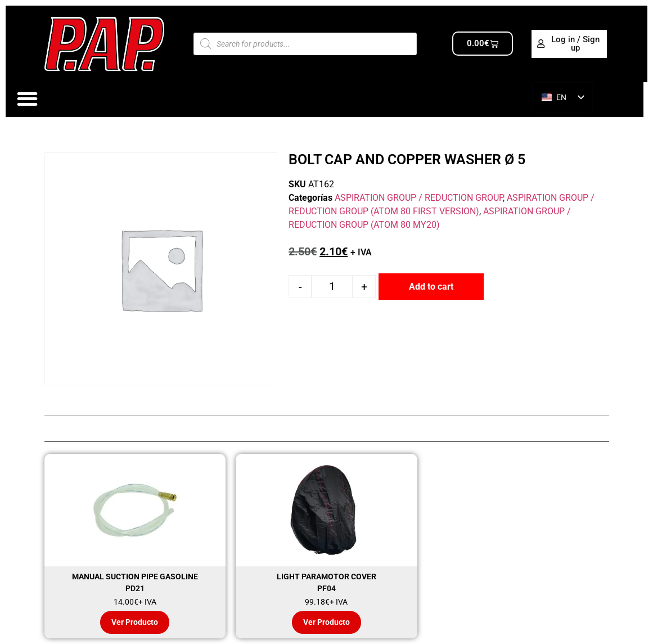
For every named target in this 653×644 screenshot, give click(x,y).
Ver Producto (135, 622)
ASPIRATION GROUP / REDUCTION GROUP (419, 198)
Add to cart (431, 287)
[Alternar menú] (27, 99)
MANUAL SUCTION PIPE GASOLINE (135, 577)
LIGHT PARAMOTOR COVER (326, 577)
